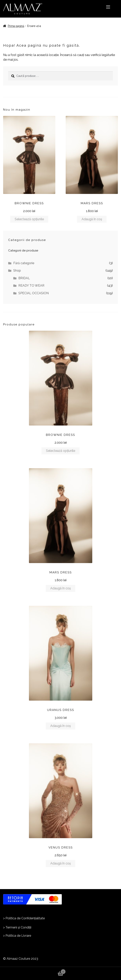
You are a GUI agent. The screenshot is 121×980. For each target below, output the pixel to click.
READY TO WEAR (31, 286)
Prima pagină (16, 26)
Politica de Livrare (18, 936)
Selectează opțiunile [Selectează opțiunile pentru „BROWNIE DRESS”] (29, 219)
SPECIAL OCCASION (34, 293)
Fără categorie (24, 263)
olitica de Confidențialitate (26, 918)
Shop (17, 271)
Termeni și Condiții (18, 927)
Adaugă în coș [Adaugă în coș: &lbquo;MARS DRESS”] (92, 219)
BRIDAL (24, 278)
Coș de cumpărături (33, 970)
